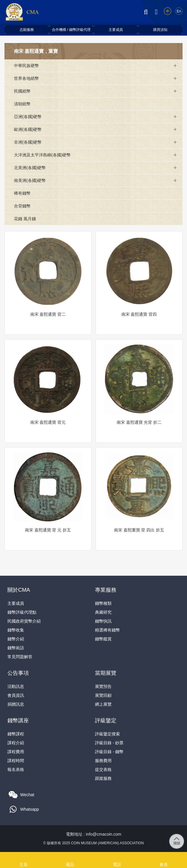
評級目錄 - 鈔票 (109, 743)
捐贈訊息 (16, 704)
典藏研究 (103, 612)
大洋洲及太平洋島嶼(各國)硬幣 (42, 155)
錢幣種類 (103, 603)
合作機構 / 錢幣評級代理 (71, 30)
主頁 (23, 856)
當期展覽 (106, 673)
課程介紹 (16, 743)
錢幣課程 (16, 734)
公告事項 (18, 673)
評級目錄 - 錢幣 (109, 752)
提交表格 (103, 769)
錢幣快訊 (103, 621)
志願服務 (27, 30)
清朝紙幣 (22, 104)
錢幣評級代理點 (22, 612)
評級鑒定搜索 (107, 734)
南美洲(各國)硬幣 (30, 180)
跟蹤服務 (103, 778)
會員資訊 (16, 695)
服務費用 (103, 761)
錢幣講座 (18, 721)
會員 (164, 856)
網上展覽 (103, 704)
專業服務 (106, 590)
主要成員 (116, 30)
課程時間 (16, 761)
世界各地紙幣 (26, 78)
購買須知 (160, 30)
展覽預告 (103, 686)
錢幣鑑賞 (103, 639)
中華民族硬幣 (26, 66)
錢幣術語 (16, 648)
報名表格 (16, 769)
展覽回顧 (103, 695)
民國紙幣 (22, 91)
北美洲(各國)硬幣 (30, 168)
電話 (117, 856)
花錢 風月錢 (25, 219)
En (179, 11)
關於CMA (19, 590)
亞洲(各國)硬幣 (28, 117)
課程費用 (16, 752)
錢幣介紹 (16, 639)
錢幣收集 (16, 630)
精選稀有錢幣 (107, 630)
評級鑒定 (106, 721)
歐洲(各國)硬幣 (28, 129)
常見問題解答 (20, 657)
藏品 (70, 856)
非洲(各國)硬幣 (28, 142)
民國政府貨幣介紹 (24, 621)
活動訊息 (16, 686)
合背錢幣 (22, 206)
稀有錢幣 (22, 193)
